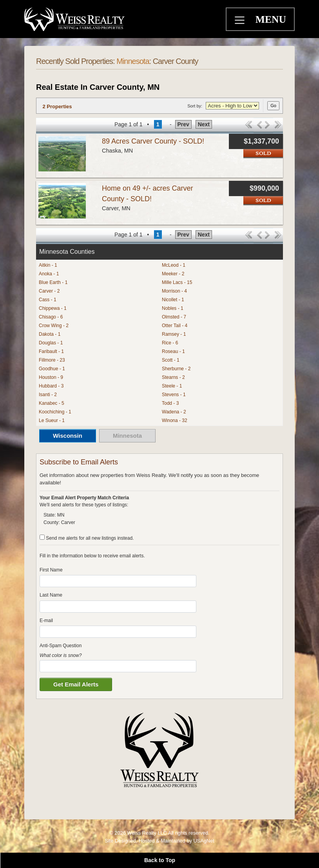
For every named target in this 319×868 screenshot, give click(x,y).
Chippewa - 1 (53, 308)
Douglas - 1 (51, 343)
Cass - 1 (48, 300)
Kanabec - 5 (52, 403)
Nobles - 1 (173, 308)
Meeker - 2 (173, 274)
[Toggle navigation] (241, 21)
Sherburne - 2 (176, 369)
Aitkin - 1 (48, 265)
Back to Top (160, 860)
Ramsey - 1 (174, 334)
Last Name (51, 595)
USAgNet (204, 841)
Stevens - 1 (174, 395)
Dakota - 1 (50, 334)
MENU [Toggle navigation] (271, 19)
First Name (51, 570)
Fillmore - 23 (52, 360)
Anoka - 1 (49, 274)
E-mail (46, 621)
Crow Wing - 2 (54, 326)
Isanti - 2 (48, 395)
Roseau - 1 (173, 351)
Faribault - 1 (51, 351)
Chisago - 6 (51, 317)
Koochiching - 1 (55, 412)
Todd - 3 (170, 403)
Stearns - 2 (173, 377)
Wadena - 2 (174, 412)
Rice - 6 (170, 343)
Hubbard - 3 (51, 386)
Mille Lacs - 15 (177, 282)
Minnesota (133, 61)
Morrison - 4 (174, 291)
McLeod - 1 (174, 265)
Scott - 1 (171, 360)
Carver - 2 (49, 291)
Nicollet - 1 (173, 300)
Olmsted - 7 (174, 317)
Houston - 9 (51, 377)
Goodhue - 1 (52, 369)
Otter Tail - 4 (175, 326)
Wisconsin (68, 436)
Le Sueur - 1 (52, 420)
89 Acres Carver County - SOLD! (153, 141)
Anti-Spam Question (61, 646)
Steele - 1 (172, 386)
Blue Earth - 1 (53, 282)
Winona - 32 (175, 420)
